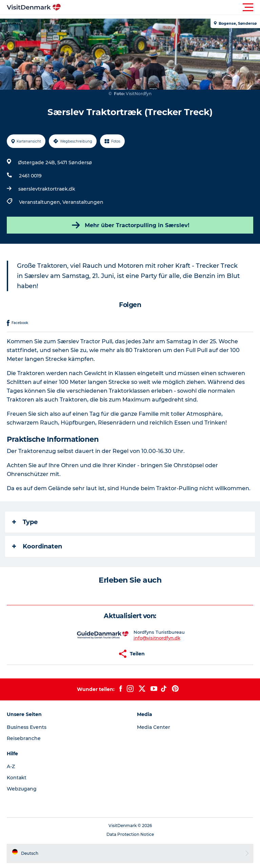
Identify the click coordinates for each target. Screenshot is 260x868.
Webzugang (22, 789)
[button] (161, 7)
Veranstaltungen (83, 202)
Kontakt (17, 778)
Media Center (154, 727)
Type (25, 522)
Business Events (27, 727)
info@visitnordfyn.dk (157, 638)
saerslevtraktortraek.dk (47, 189)
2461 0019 (30, 176)
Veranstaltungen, (41, 202)
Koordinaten (37, 546)
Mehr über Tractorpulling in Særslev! (130, 225)
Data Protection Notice (130, 834)
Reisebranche (24, 738)
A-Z (11, 766)
